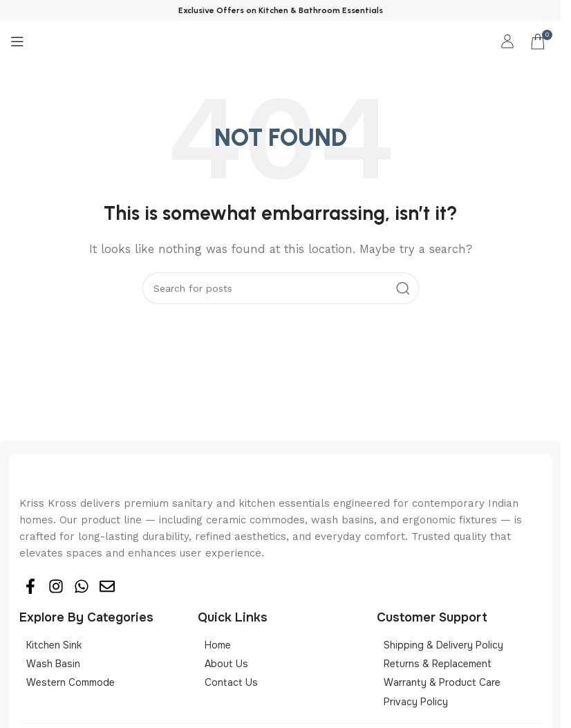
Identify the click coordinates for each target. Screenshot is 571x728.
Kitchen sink (54, 645)
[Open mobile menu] (17, 41)
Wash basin (53, 664)
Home (218, 645)
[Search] (281, 288)
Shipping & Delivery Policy (443, 645)
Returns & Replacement (438, 664)
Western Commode (71, 682)
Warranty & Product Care (442, 682)
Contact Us (231, 682)
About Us (226, 664)
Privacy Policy (416, 702)
